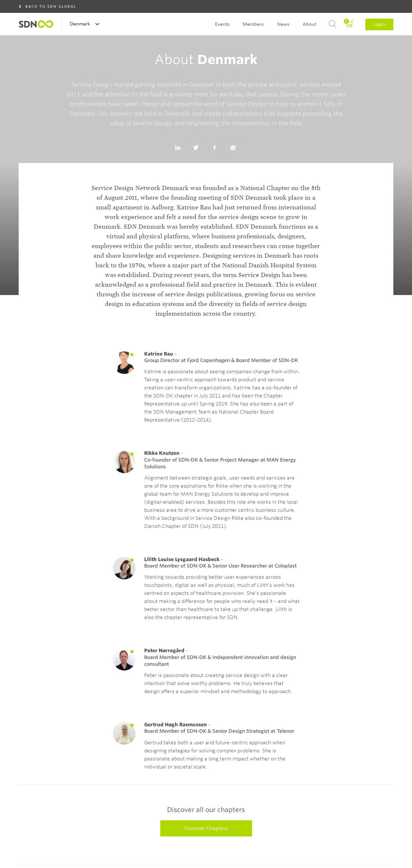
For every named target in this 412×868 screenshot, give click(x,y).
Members (253, 24)
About (309, 24)
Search (332, 24)
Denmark (81, 24)
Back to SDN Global (51, 6)
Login (379, 24)
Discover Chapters (206, 828)
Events (222, 24)
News (283, 24)
